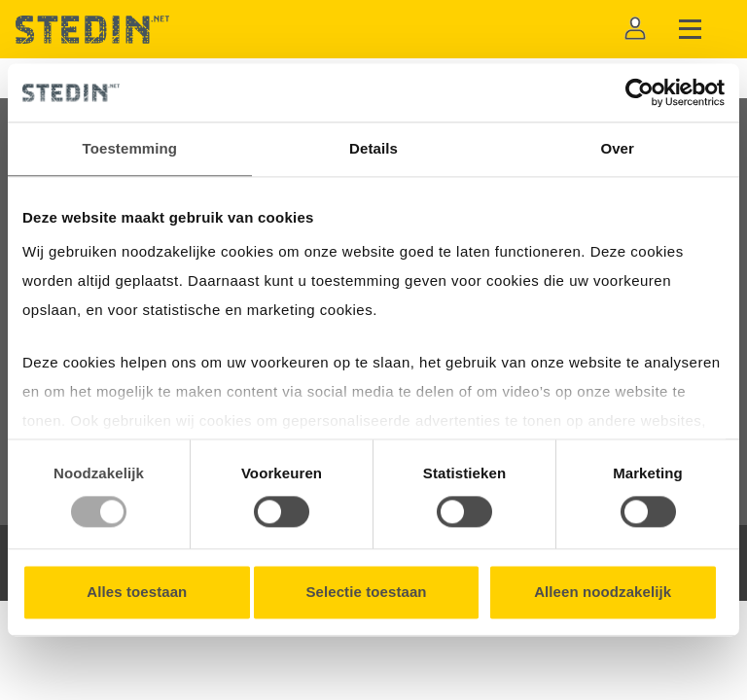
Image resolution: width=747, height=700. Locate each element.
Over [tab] (617, 148)
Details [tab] (373, 148)
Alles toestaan (137, 593)
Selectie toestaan (366, 593)
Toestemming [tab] (130, 148)
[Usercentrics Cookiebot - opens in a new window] (640, 92)
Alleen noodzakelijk (603, 593)
